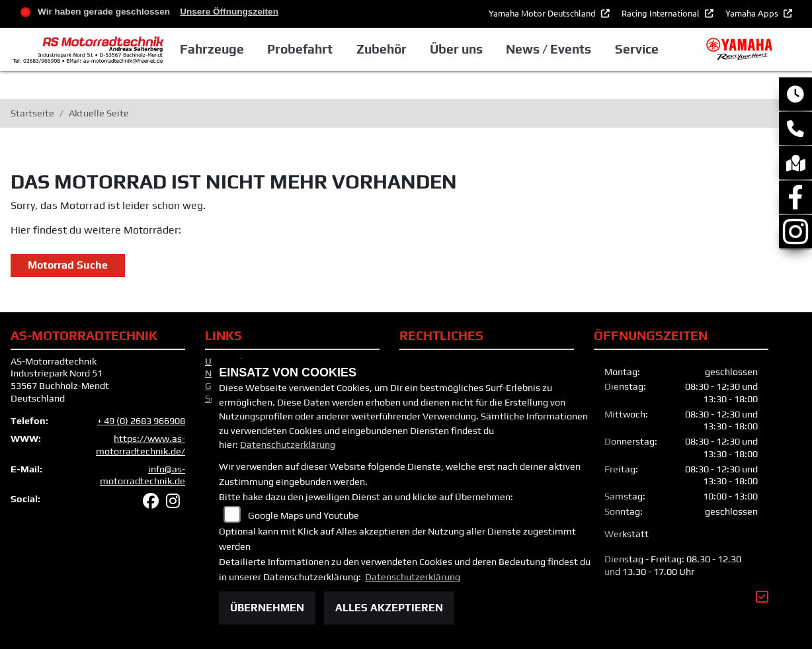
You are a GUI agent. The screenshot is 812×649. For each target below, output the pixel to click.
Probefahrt (300, 49)
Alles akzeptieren (389, 608)
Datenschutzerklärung (288, 445)
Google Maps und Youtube (304, 515)
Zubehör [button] (382, 49)
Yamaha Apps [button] (753, 13)
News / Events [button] (548, 49)
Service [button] (637, 49)
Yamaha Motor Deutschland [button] (543, 13)
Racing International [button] (662, 13)
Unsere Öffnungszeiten (229, 12)
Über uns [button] (456, 49)
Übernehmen (267, 608)
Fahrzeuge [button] (212, 49)
